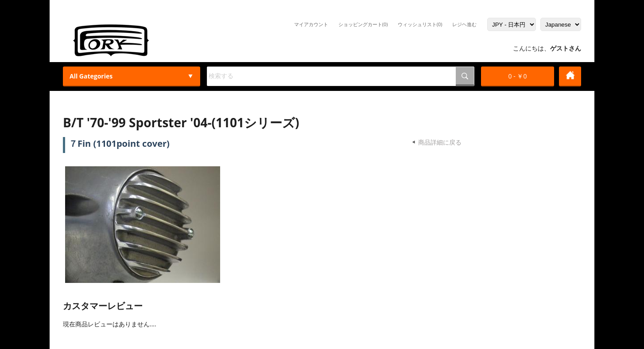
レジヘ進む (464, 24)
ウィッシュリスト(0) (420, 24)
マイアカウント (311, 24)
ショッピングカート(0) (363, 24)
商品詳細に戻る (440, 142)
